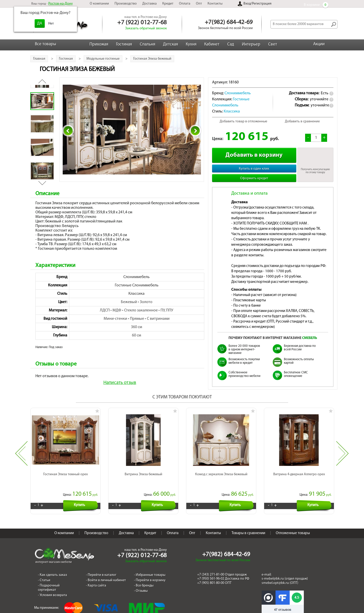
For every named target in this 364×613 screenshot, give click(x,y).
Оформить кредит (254, 178)
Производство (126, 4)
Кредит (168, 4)
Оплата (185, 4)
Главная (39, 59)
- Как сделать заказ (52, 569)
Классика (136, 294)
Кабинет (212, 44)
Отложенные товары (293, 528)
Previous (21, 451)
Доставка (150, 4)
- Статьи (44, 575)
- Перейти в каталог (101, 569)
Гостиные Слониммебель (137, 285)
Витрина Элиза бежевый (143, 469)
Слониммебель (136, 277)
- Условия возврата (52, 589)
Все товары (45, 44)
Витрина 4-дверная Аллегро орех (299, 469)
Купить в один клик (254, 169)
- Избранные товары (150, 569)
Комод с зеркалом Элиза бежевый (221, 469)
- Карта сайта (96, 580)
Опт (199, 4)
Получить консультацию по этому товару (315, 171)
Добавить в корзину (254, 155)
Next (343, 451)
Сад (231, 44)
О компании (99, 4)
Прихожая (99, 44)
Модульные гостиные (103, 59)
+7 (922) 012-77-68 (142, 23)
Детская (170, 44)
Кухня (191, 44)
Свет (273, 44)
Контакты (215, 4)
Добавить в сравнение (302, 121)
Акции (319, 44)
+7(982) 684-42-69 (229, 22)
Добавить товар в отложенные (243, 121)
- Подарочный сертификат (49, 582)
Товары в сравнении (248, 528)
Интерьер (251, 44)
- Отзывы (141, 585)
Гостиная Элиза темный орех (65, 469)
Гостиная (124, 44)
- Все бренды (144, 580)
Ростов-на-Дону (61, 4)
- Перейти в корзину (150, 575)
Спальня (147, 44)
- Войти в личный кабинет (106, 575)
